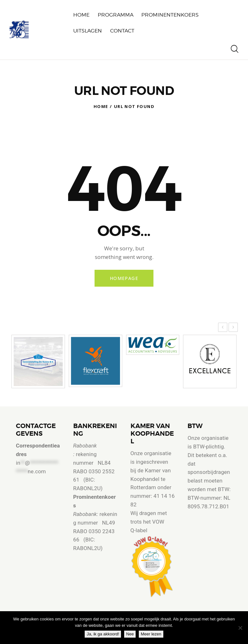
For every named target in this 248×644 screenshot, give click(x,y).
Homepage (124, 278)
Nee (130, 634)
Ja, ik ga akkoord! (103, 634)
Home (101, 106)
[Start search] (235, 49)
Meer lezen (151, 634)
